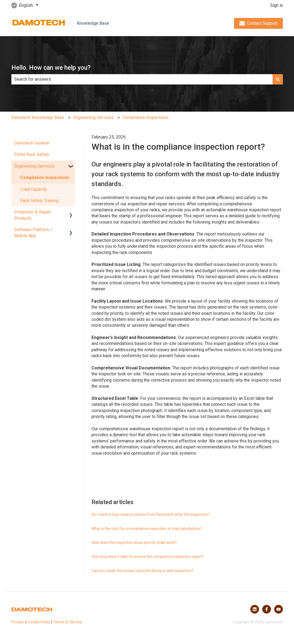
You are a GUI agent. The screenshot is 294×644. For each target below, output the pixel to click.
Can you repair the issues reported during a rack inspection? (142, 571)
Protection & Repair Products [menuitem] (33, 215)
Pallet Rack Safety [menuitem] (32, 154)
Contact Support (258, 23)
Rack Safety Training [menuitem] (39, 201)
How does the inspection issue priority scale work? (134, 542)
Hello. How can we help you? (51, 68)
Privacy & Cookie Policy (31, 622)
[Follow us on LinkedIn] (255, 609)
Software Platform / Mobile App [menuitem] (33, 233)
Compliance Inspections (146, 117)
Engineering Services (93, 117)
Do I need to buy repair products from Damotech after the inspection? (151, 514)
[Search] (278, 79)
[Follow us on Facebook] (267, 609)
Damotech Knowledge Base (38, 117)
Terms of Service (68, 622)
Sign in (276, 5)
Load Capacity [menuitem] (34, 189)
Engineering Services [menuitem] (34, 166)
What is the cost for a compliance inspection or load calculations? (147, 529)
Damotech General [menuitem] (31, 143)
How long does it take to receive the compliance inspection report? (148, 557)
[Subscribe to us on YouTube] (279, 609)
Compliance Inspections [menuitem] (45, 178)
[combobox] (142, 79)
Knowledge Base (93, 23)
